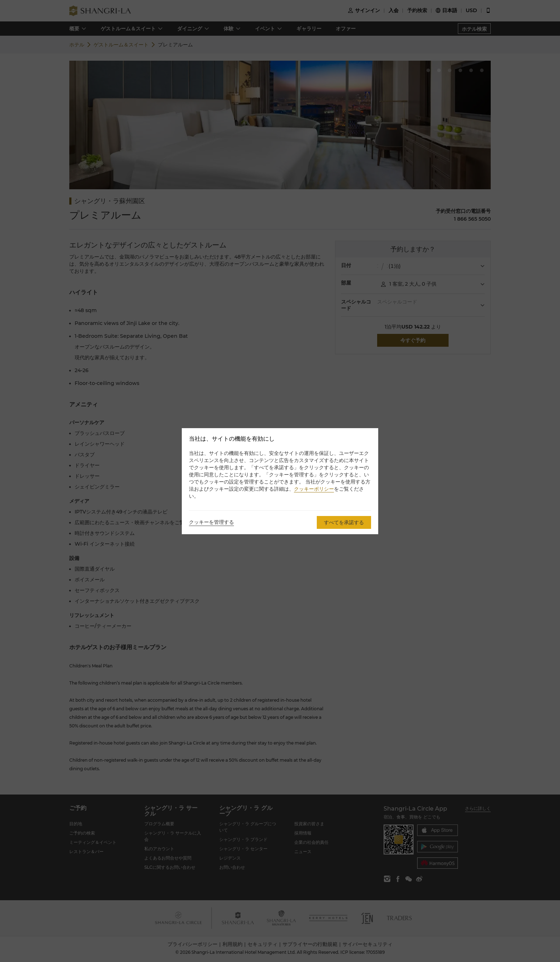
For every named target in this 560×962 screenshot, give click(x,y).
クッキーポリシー (314, 489)
